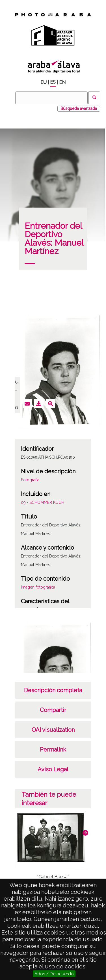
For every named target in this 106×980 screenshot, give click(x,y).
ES (53, 82)
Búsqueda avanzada (79, 108)
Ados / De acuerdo (54, 974)
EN (62, 82)
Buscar (94, 98)
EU (44, 82)
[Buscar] (51, 98)
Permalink (53, 750)
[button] (85, 833)
